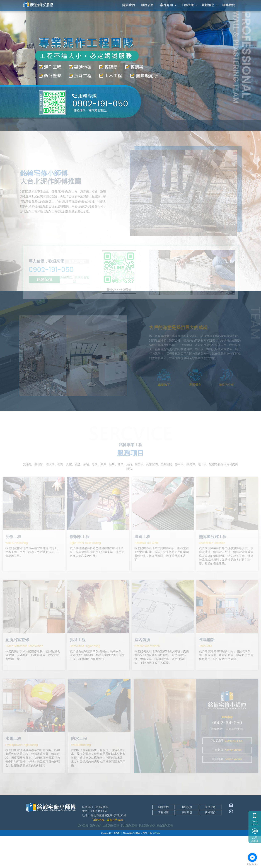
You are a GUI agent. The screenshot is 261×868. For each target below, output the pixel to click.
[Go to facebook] (252, 857)
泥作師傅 (95, 858)
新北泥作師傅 (147, 858)
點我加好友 (255, 834)
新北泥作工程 (129, 858)
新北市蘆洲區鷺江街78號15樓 (109, 848)
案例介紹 (166, 5)
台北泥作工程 (111, 858)
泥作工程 (83, 858)
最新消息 (208, 5)
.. (141, 865)
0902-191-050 (59, 273)
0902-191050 (255, 818)
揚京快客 (118, 865)
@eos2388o (102, 839)
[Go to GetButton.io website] (252, 864)
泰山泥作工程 (165, 858)
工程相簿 (187, 5)
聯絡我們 (229, 5)
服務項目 (148, 5)
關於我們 (129, 5)
